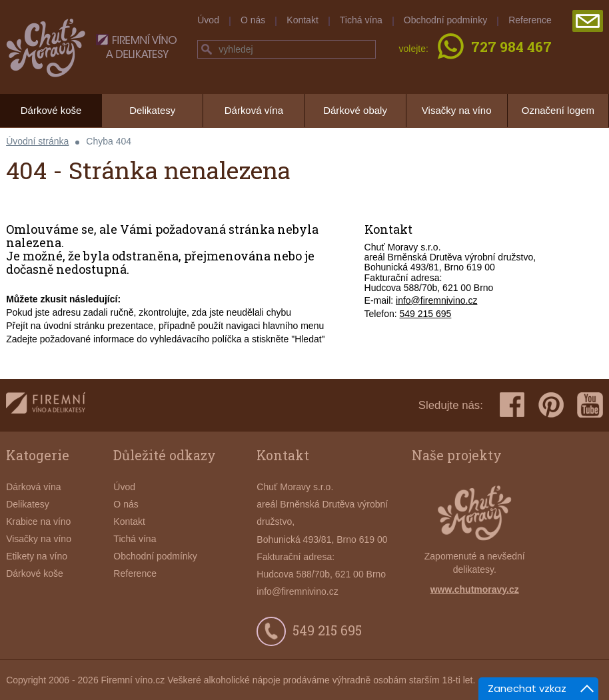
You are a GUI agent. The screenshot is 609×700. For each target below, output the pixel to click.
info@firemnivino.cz (436, 300)
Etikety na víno (37, 556)
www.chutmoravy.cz (475, 589)
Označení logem (558, 110)
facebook (512, 405)
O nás (253, 20)
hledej (207, 49)
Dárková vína (254, 110)
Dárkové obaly (355, 110)
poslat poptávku (588, 21)
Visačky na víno (457, 110)
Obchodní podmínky (445, 20)
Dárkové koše (51, 110)
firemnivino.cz (46, 405)
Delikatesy (152, 110)
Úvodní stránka (37, 141)
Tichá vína (361, 20)
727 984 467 (511, 48)
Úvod (208, 20)
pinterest (551, 405)
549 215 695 (426, 314)
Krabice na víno (38, 522)
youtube (590, 405)
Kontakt (302, 20)
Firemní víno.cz (133, 680)
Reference (530, 20)
